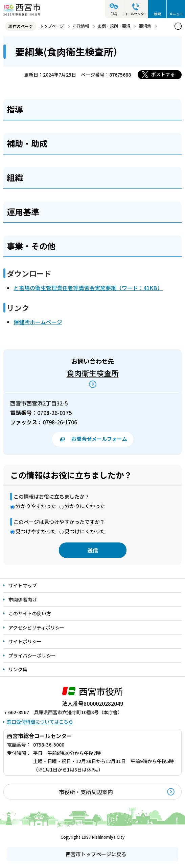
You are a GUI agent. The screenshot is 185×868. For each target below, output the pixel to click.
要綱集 (145, 26)
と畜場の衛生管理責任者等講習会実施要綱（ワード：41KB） (88, 288)
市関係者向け (23, 599)
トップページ (52, 26)
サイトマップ (23, 585)
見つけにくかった (85, 531)
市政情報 (81, 26)
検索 (157, 14)
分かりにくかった (85, 506)
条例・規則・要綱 (114, 26)
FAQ (114, 14)
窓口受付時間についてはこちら (40, 722)
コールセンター (136, 14)
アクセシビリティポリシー (37, 627)
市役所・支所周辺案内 (86, 792)
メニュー (176, 14)
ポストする (163, 74)
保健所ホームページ (38, 322)
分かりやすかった (36, 506)
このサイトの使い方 (30, 613)
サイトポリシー (25, 641)
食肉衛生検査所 (93, 373)
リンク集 (18, 669)
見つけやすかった (36, 531)
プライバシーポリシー (32, 655)
